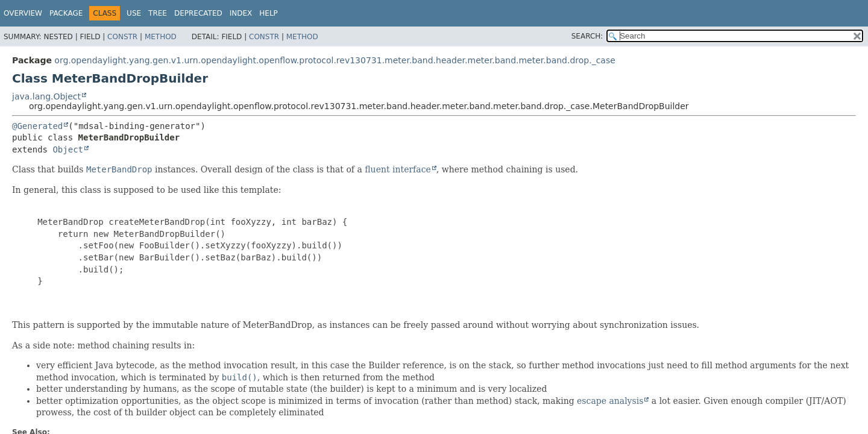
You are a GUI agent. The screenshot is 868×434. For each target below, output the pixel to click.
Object (68, 149)
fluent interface (398, 169)
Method (161, 37)
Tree (158, 13)
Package (66, 13)
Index (241, 13)
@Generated (37, 126)
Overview (23, 13)
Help (269, 13)
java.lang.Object (46, 96)
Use (134, 13)
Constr (122, 37)
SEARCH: (587, 36)
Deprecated (198, 13)
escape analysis (610, 401)
